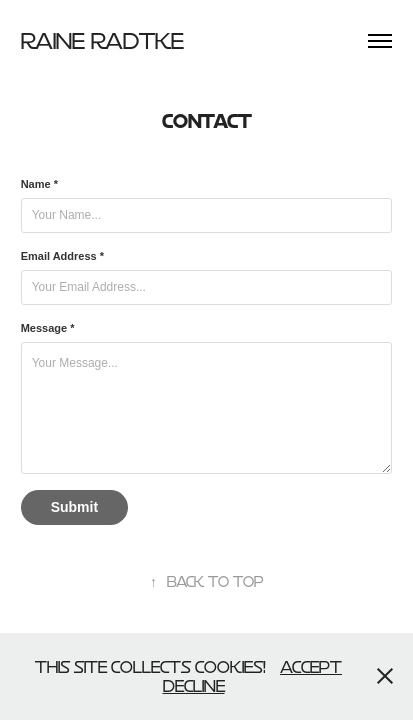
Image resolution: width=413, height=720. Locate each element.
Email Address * (62, 256)
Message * (48, 328)
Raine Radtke (102, 40)
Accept (311, 666)
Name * (39, 184)
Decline (194, 685)
